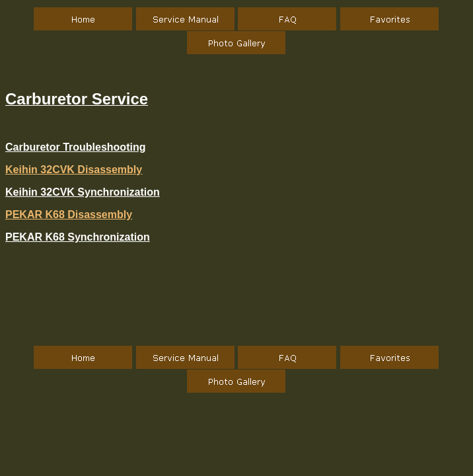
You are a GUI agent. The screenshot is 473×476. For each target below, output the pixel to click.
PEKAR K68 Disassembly (69, 215)
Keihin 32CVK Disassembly (74, 170)
